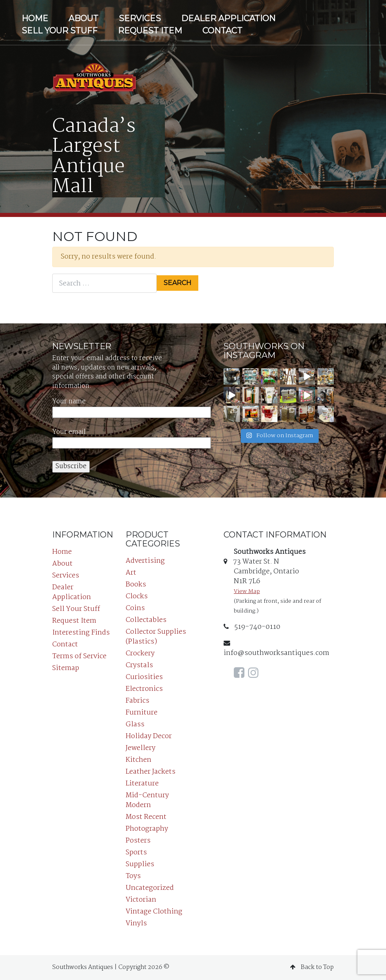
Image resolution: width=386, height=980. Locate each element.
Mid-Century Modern (147, 800)
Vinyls (136, 924)
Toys (133, 876)
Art (131, 573)
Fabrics (138, 701)
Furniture (142, 713)
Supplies (140, 864)
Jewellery (141, 748)
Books (136, 585)
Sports (136, 853)
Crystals (139, 665)
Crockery (140, 654)
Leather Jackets (151, 772)
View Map (247, 592)
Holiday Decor (149, 736)
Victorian (141, 900)
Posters (138, 841)
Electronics (144, 689)
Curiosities (144, 677)
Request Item (150, 31)
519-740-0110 (252, 627)
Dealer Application (228, 18)
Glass (135, 724)
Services (140, 18)
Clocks (137, 596)
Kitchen (139, 760)
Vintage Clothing (154, 912)
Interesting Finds (81, 633)
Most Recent (146, 817)
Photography (147, 829)
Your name (132, 407)
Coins (135, 608)
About (83, 18)
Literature (142, 784)
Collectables (146, 620)
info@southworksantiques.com (276, 649)
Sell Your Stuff (60, 31)
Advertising (145, 561)
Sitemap (66, 668)
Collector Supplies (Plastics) (156, 637)
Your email (132, 438)
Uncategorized (150, 888)
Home (35, 18)
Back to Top (312, 967)
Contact (222, 31)
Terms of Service (79, 656)
